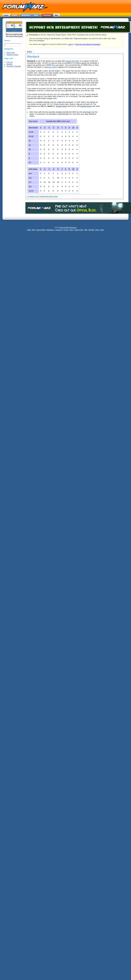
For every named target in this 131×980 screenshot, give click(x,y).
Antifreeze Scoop (50, 67)
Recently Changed (14, 66)
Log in (70, 44)
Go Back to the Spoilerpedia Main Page (43, 196)
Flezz (54, 65)
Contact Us (59, 230)
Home (97, 230)
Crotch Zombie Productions (68, 228)
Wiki (86, 230)
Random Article (12, 55)
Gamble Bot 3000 (72, 61)
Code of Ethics (41, 230)
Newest (9, 64)
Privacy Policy (79, 230)
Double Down (61, 106)
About (29, 230)
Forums (66, 230)
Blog (34, 230)
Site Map (91, 230)
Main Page (11, 53)
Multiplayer (50, 230)
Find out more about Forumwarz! (88, 44)
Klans (71, 230)
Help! (102, 230)
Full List (10, 62)
